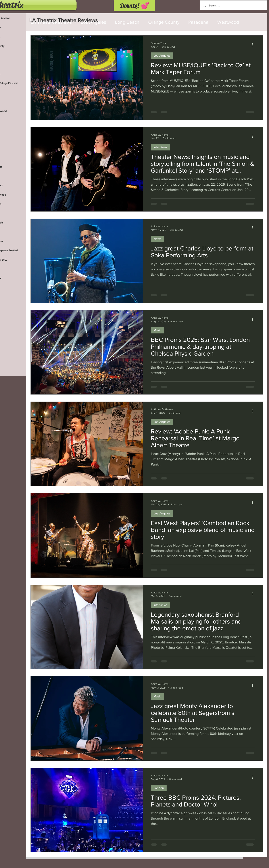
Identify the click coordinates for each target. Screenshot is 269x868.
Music (158, 330)
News (157, 239)
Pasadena (198, 22)
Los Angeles (162, 56)
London (159, 788)
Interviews (160, 147)
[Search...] (233, 5)
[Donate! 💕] (134, 6)
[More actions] (254, 45)
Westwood (228, 22)
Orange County (164, 22)
